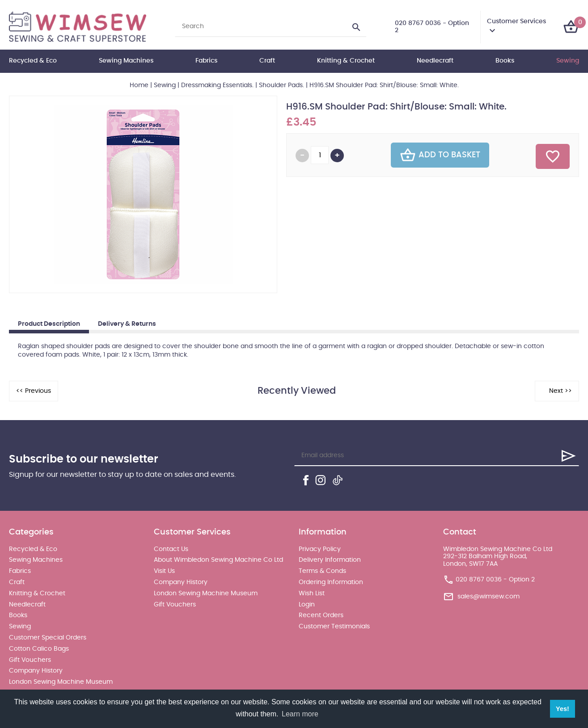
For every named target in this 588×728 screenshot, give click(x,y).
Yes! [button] (563, 709)
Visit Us (164, 571)
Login (307, 605)
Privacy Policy (320, 549)
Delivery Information (330, 560)
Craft (267, 61)
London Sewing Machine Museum (61, 682)
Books (505, 61)
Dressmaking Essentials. (217, 85)
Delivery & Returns (127, 324)
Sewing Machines (126, 61)
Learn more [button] (300, 714)
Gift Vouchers (30, 660)
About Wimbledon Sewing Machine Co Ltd (218, 560)
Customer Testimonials (334, 627)
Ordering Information (331, 582)
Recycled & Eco (33, 61)
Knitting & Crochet (346, 61)
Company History (36, 671)
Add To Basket (440, 155)
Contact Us (171, 549)
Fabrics (206, 61)
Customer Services (516, 21)
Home (139, 85)
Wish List (312, 593)
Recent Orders (321, 615)
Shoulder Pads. (281, 85)
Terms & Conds (322, 571)
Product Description (49, 324)
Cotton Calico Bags (39, 649)
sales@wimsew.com (489, 597)
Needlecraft (435, 61)
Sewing (568, 61)
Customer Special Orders (48, 638)
